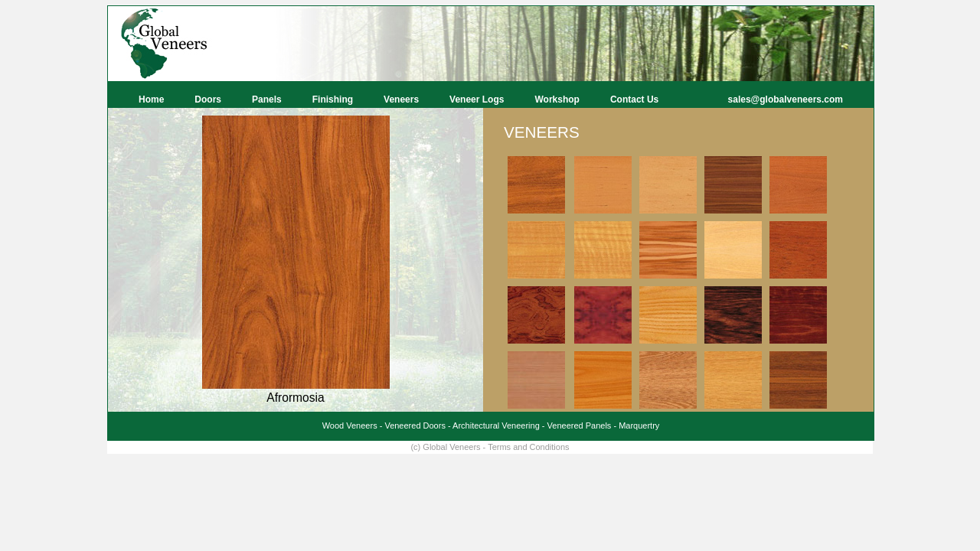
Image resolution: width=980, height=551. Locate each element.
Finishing (333, 99)
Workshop (557, 99)
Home (151, 99)
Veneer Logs (477, 99)
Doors (208, 99)
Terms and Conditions (528, 447)
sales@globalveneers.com (786, 99)
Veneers (401, 99)
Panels (267, 99)
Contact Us (634, 99)
